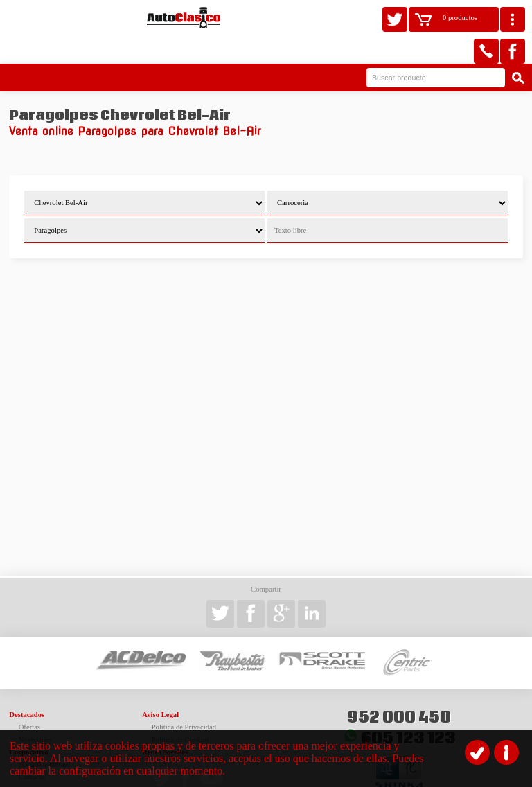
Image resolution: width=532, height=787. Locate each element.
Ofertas (29, 698)
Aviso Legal (160, 686)
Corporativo (28, 723)
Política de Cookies (180, 710)
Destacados (27, 686)
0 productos (460, 18)
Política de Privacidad (184, 698)
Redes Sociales (165, 723)
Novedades (35, 710)
